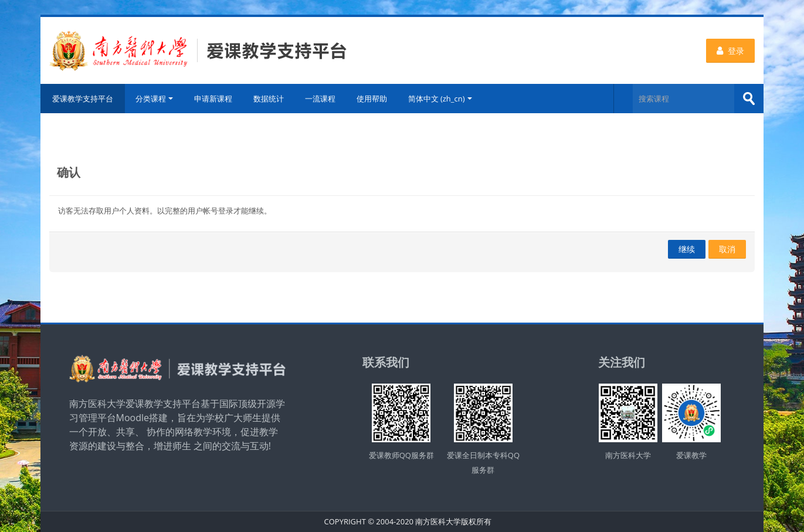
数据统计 (269, 99)
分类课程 (154, 99)
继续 (687, 249)
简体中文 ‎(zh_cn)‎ (440, 99)
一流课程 (320, 99)
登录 (730, 51)
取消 (727, 249)
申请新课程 (213, 99)
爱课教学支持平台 (83, 99)
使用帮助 (372, 99)
